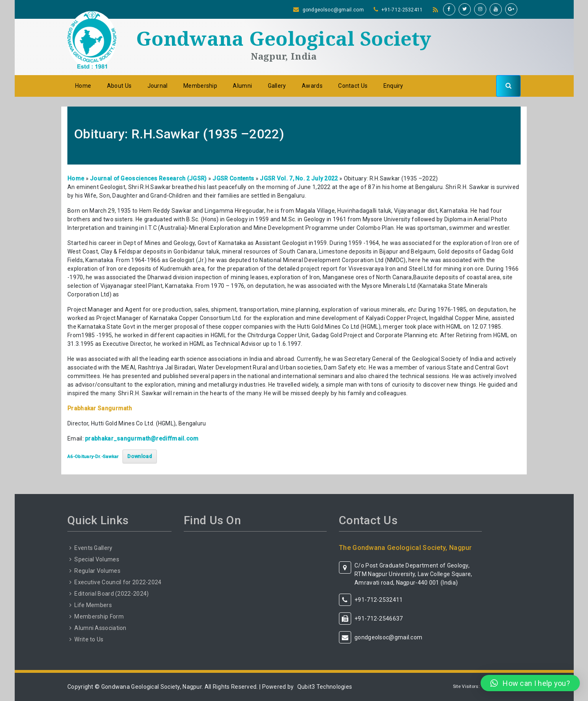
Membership (200, 86)
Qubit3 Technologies (325, 687)
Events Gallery (93, 548)
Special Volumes (97, 559)
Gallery (277, 86)
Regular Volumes (97, 571)
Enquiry (393, 86)
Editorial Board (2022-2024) (111, 594)
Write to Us (89, 639)
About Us (119, 86)
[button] (530, 683)
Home (83, 86)
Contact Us (353, 86)
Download (139, 456)
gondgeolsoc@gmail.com (333, 10)
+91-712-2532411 (402, 10)
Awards (312, 86)
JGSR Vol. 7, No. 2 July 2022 (299, 178)
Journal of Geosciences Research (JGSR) (148, 178)
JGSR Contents (233, 178)
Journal (158, 86)
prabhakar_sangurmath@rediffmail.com (142, 438)
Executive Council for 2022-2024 (118, 582)
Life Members (93, 605)
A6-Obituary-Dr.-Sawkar (93, 457)
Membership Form (99, 616)
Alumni (242, 86)
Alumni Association (100, 628)
